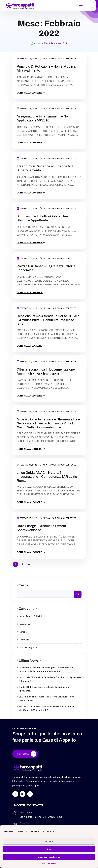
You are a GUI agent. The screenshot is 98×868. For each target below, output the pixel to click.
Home (36, 43)
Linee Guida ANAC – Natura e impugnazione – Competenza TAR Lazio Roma (47, 477)
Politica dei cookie (49, 864)
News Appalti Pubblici (54, 59)
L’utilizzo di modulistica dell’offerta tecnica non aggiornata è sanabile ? (50, 679)
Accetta (49, 841)
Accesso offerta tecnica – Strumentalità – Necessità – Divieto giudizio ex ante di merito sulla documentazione (48, 423)
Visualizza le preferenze (49, 857)
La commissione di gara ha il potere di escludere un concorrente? (46, 699)
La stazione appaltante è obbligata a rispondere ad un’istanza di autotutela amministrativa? (46, 669)
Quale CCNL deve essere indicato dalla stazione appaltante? (44, 689)
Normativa (25, 624)
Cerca (24, 585)
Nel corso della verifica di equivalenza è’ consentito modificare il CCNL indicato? (46, 708)
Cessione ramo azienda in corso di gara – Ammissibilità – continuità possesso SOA (48, 320)
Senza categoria (28, 648)
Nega (49, 849)
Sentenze (71, 59)
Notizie (23, 632)
